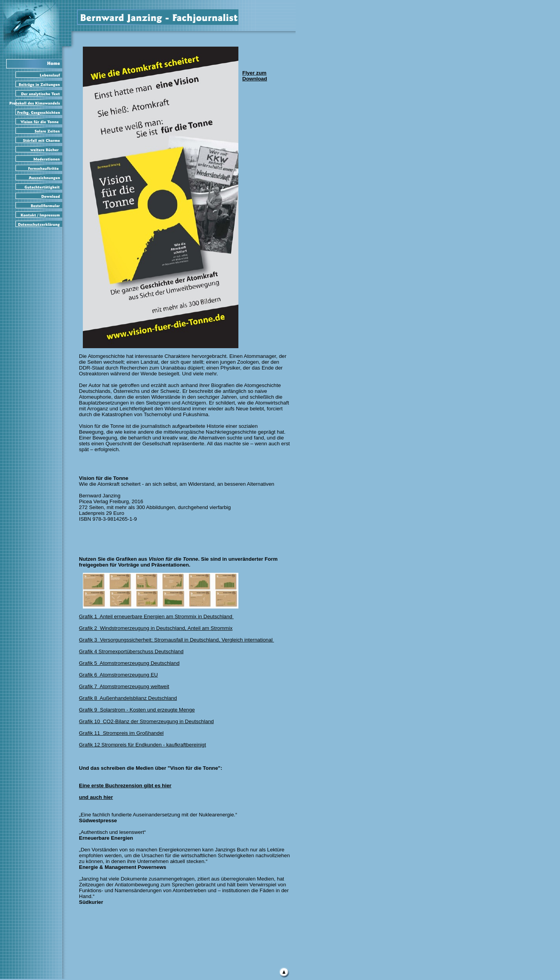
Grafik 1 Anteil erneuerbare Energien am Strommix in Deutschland (156, 616)
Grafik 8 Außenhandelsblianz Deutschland (128, 698)
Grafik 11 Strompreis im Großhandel (121, 733)
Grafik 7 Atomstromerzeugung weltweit (124, 686)
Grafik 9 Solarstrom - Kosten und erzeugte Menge (137, 710)
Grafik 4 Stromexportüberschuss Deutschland (131, 651)
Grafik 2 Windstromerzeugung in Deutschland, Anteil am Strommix (156, 628)
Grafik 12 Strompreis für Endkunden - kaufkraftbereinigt (143, 745)
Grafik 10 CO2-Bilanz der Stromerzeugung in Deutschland (146, 721)
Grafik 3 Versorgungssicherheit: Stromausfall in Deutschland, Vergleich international (177, 640)
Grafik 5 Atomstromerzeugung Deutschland (129, 663)
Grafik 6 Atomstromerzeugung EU (118, 675)
